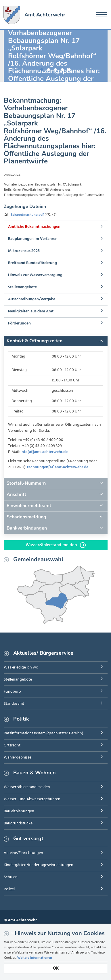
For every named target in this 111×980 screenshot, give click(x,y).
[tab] (56, 341)
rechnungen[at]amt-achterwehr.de (58, 467)
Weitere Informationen (35, 958)
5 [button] (69, 68)
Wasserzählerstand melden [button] (56, 545)
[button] (56, 341)
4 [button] (62, 68)
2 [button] (49, 68)
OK (56, 968)
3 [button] (56, 68)
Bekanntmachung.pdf (28, 215)
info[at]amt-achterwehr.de (44, 452)
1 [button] (42, 68)
